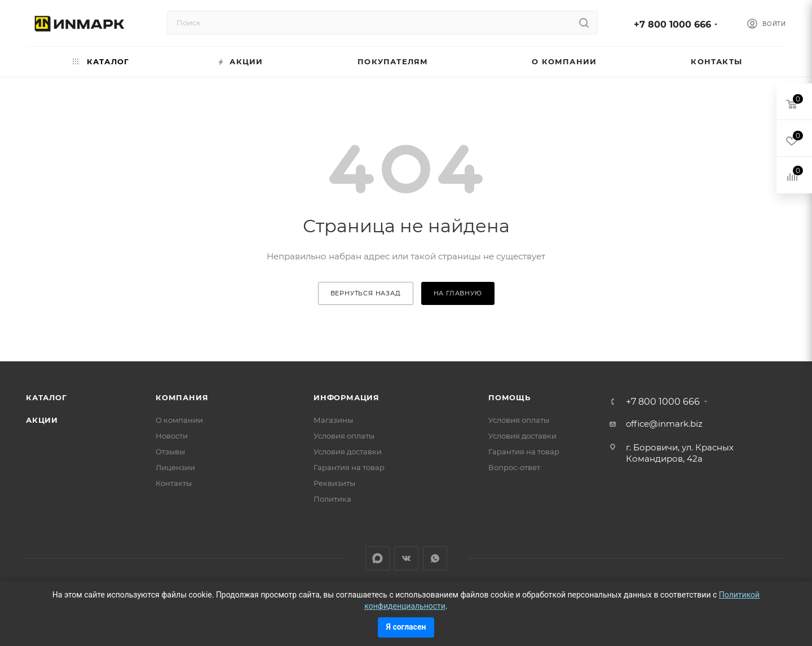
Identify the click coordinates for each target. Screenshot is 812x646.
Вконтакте (406, 558)
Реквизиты (334, 483)
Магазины (333, 420)
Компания (182, 397)
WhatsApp (435, 558)
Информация (347, 397)
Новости (172, 436)
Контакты (174, 483)
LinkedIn (378, 558)
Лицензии (175, 467)
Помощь (509, 397)
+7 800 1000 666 (672, 25)
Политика (332, 499)
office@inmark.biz (664, 424)
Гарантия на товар (349, 467)
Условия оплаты (344, 436)
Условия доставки (348, 452)
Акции (42, 420)
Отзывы (170, 452)
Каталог (47, 397)
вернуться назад (366, 293)
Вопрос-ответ (514, 467)
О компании (179, 420)
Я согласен (406, 627)
